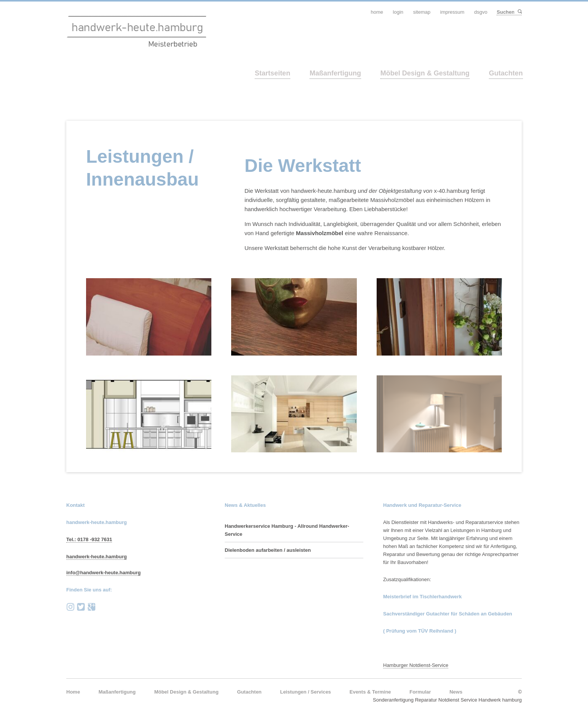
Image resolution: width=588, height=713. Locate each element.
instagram (70, 607)
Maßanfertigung (335, 73)
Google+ (91, 607)
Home (73, 692)
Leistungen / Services (305, 692)
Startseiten (272, 73)
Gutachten (506, 73)
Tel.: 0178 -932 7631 (89, 539)
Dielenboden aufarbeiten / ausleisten (268, 550)
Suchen (519, 12)
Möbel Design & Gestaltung (425, 73)
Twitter (81, 607)
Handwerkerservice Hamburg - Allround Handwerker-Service (287, 530)
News (456, 692)
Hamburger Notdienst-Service (416, 665)
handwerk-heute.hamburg (97, 557)
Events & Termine (370, 692)
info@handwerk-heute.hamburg (103, 573)
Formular (420, 692)
